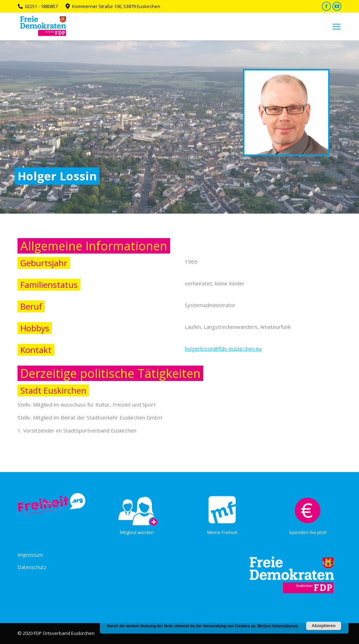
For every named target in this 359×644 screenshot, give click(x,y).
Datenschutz (32, 567)
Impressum (30, 555)
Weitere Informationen (278, 626)
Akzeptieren (324, 626)
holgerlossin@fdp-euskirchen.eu (223, 348)
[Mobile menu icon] (337, 27)
